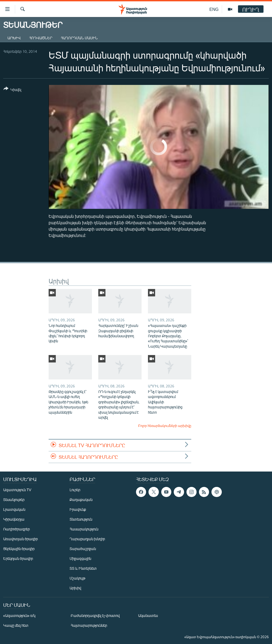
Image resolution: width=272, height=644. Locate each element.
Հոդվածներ (41, 38)
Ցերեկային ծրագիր (19, 549)
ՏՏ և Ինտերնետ (83, 568)
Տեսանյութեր (14, 500)
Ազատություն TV (17, 490)
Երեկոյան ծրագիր (18, 558)
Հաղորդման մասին (79, 38)
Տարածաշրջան (83, 549)
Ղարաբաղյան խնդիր (87, 539)
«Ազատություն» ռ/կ (19, 615)
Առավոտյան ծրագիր (20, 539)
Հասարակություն (84, 529)
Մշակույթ (77, 578)
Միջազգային (80, 558)
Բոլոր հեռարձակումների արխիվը (165, 426)
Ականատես (148, 615)
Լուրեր (75, 490)
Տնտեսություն (81, 519)
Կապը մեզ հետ (16, 625)
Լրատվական (14, 509)
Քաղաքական (81, 500)
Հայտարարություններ (89, 625)
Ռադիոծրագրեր (16, 529)
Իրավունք (78, 509)
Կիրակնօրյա (14, 519)
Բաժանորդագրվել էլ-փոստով (95, 615)
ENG (214, 9)
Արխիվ (14, 38)
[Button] (12, 90)
